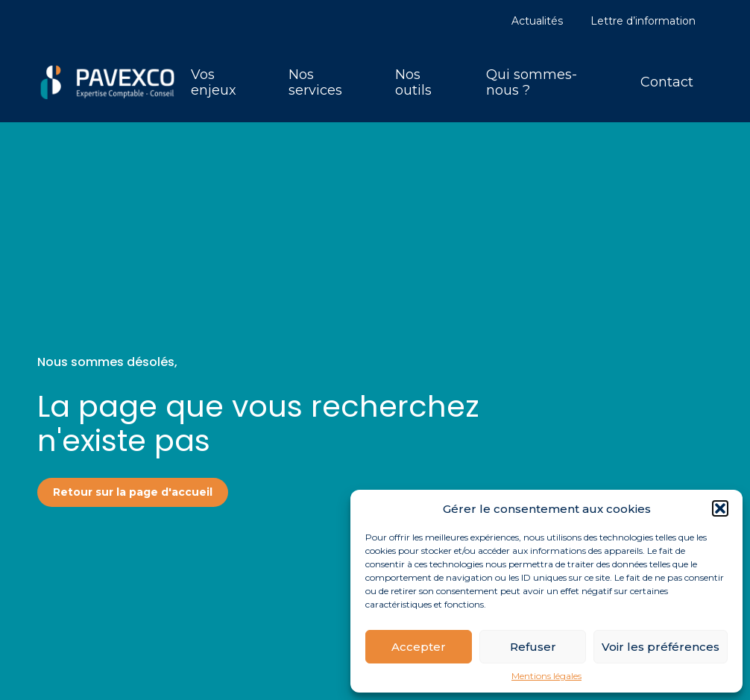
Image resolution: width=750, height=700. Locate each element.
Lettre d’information (643, 21)
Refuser (533, 647)
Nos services (315, 82)
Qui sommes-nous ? (532, 82)
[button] (720, 508)
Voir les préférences (661, 647)
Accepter (419, 647)
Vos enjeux (214, 82)
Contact (667, 82)
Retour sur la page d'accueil (133, 492)
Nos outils (413, 82)
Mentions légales (546, 676)
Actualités (537, 21)
